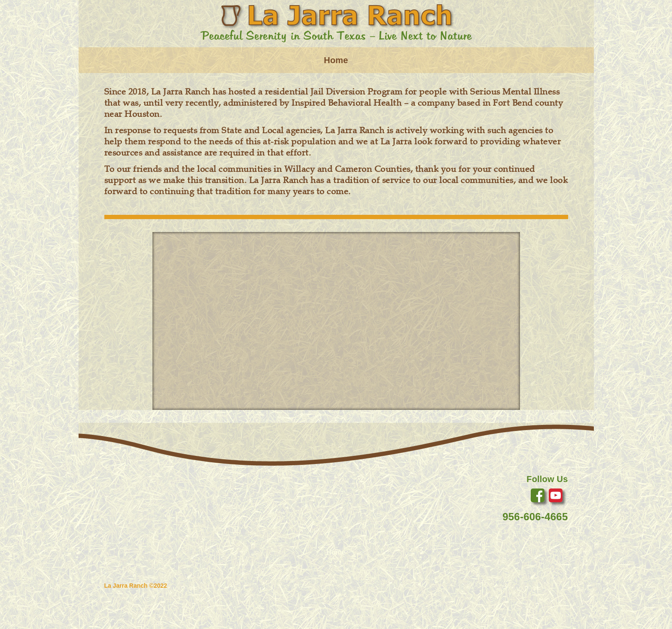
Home (336, 60)
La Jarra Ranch (126, 586)
